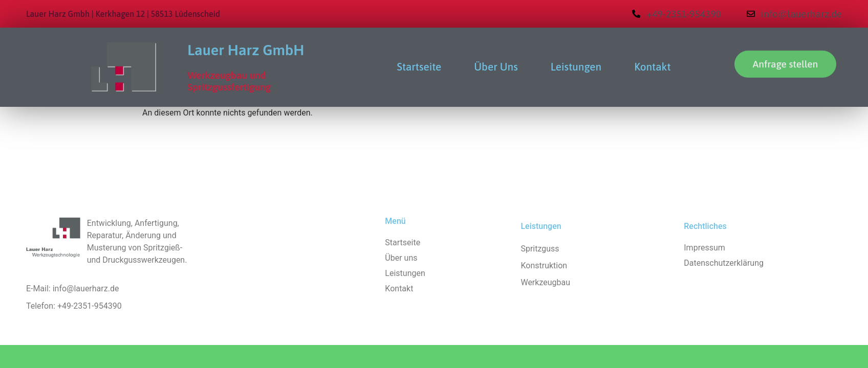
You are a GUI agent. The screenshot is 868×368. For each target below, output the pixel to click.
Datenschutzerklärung (724, 263)
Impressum (704, 248)
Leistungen (576, 67)
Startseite (419, 67)
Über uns (496, 67)
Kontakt (652, 67)
